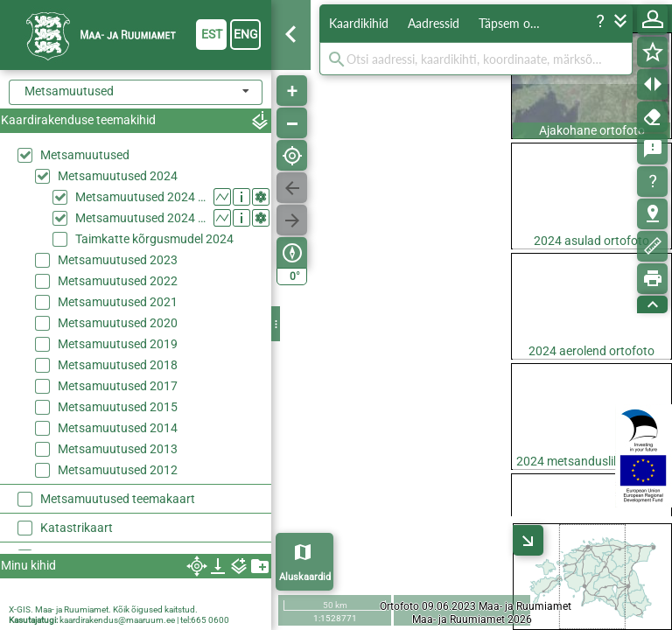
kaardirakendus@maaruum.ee (117, 620)
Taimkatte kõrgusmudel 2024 (154, 239)
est (212, 34)
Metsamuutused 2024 (118, 176)
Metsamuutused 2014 (118, 428)
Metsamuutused (85, 155)
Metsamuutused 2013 (118, 449)
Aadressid (434, 23)
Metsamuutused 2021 (118, 302)
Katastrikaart (77, 528)
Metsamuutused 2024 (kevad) (140, 197)
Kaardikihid (359, 23)
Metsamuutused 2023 (118, 260)
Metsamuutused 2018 (118, 365)
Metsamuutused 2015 (118, 407)
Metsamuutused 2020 (118, 323)
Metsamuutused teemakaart (118, 499)
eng (246, 34)
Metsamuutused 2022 (118, 281)
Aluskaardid (305, 577)
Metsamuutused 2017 (118, 386)
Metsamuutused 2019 (118, 344)
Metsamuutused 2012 (118, 470)
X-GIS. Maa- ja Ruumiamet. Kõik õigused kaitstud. (103, 609)
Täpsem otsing (516, 23)
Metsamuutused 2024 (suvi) (140, 218)
